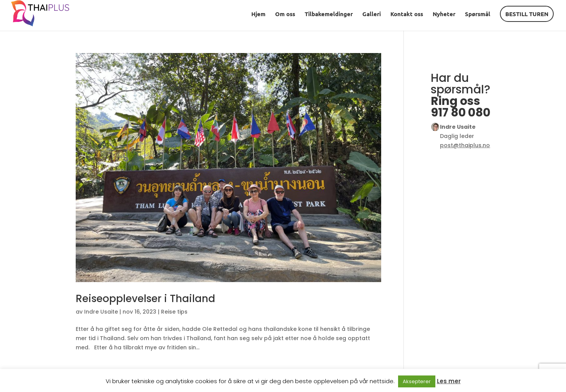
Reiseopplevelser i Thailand (145, 299)
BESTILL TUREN (527, 14)
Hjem (258, 14)
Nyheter (444, 14)
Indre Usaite (101, 312)
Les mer (449, 381)
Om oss (285, 14)
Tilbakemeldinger (329, 14)
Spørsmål (478, 14)
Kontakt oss (407, 14)
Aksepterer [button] (417, 381)
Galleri (372, 14)
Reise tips (174, 312)
